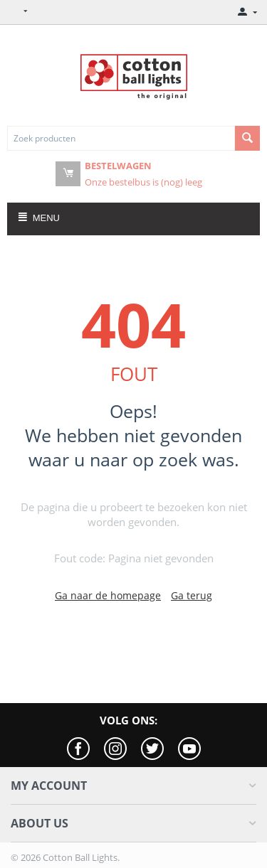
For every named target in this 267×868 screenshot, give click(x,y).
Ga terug (192, 595)
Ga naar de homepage (108, 595)
